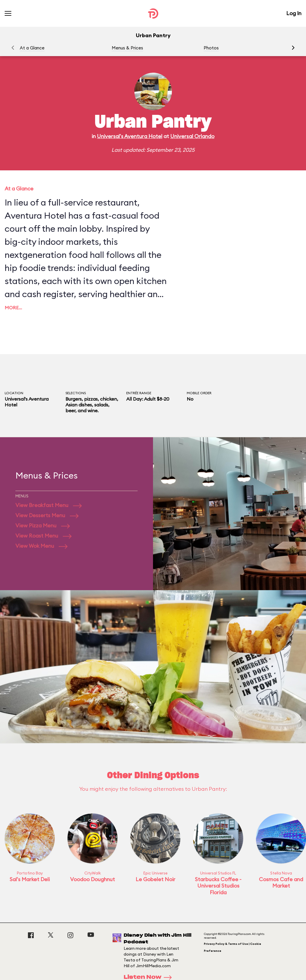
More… (13, 308)
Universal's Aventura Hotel (130, 136)
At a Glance (32, 48)
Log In (294, 13)
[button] (293, 48)
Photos (211, 48)
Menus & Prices (127, 48)
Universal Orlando (192, 136)
